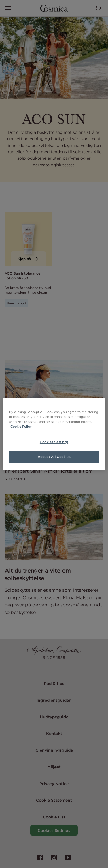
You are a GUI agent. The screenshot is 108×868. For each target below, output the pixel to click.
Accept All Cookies (54, 457)
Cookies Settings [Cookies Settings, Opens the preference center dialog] (54, 442)
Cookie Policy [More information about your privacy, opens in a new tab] (21, 427)
